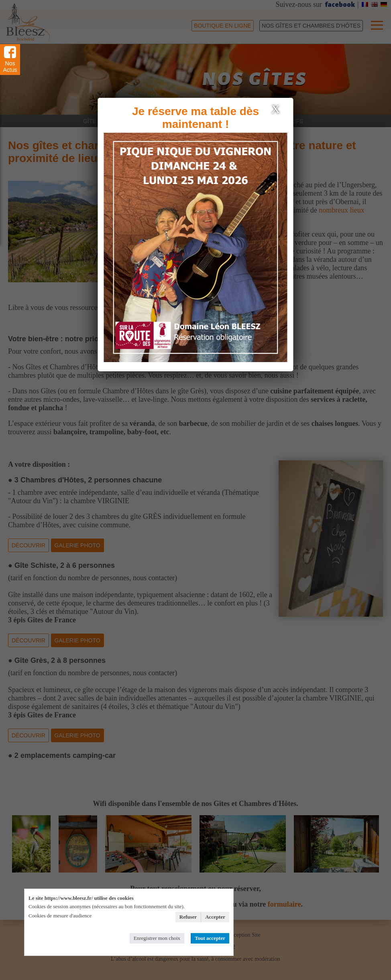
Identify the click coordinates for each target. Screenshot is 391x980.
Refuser (188, 917)
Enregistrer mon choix (157, 938)
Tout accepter (210, 938)
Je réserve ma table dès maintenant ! (195, 118)
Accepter (215, 917)
